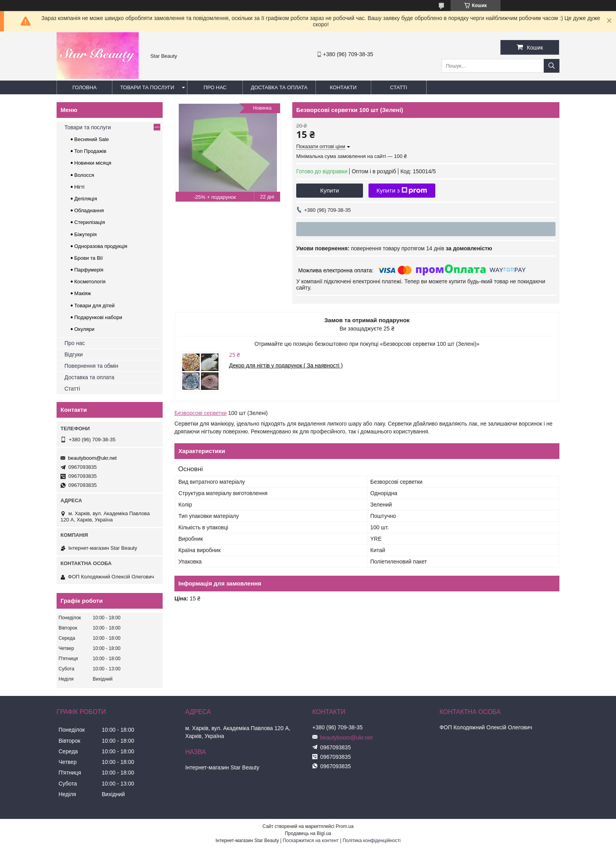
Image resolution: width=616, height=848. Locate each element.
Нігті (79, 187)
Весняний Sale (92, 139)
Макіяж (83, 293)
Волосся (84, 175)
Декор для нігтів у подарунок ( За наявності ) (286, 365)
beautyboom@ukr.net (92, 458)
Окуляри (84, 329)
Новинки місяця (93, 163)
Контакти (343, 87)
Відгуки (74, 354)
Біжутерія (85, 234)
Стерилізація (90, 222)
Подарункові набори (98, 317)
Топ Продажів (90, 151)
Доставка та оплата (279, 87)
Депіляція (86, 199)
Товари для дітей (94, 306)
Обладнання (89, 210)
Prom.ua (345, 826)
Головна (84, 87)
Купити (330, 190)
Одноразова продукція (101, 246)
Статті (399, 87)
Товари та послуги (147, 87)
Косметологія (90, 282)
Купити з (402, 191)
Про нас (215, 87)
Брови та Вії (89, 258)
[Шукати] (552, 66)
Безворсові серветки (201, 413)
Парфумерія (89, 270)
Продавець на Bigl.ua (308, 833)
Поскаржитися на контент (311, 841)
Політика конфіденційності (372, 841)
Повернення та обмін (91, 366)
